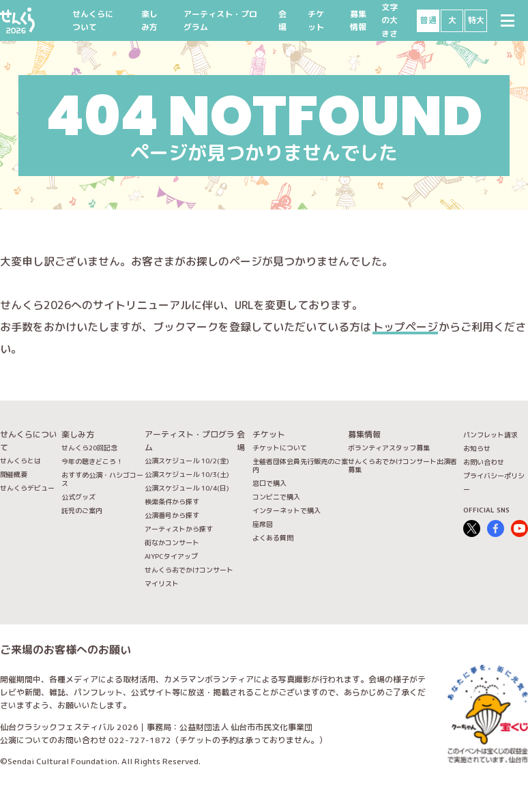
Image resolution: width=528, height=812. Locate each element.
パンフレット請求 (490, 435)
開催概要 (14, 474)
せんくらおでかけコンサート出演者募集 (402, 465)
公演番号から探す (172, 515)
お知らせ (477, 448)
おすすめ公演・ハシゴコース (102, 479)
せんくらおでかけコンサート (189, 570)
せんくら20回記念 (89, 448)
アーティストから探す (179, 529)
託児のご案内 (82, 510)
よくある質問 (273, 538)
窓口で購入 (269, 483)
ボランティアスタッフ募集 (389, 448)
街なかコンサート (172, 542)
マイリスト (162, 583)
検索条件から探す (172, 502)
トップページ (405, 327)
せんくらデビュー (27, 488)
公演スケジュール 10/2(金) (187, 461)
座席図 (263, 524)
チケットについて (280, 448)
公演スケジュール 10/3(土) (187, 474)
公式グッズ (78, 497)
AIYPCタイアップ (171, 556)
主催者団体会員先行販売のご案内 (300, 465)
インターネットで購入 (287, 510)
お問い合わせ (484, 462)
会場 (282, 20)
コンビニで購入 (276, 497)
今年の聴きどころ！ (92, 461)
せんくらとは (20, 461)
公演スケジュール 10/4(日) (187, 488)
